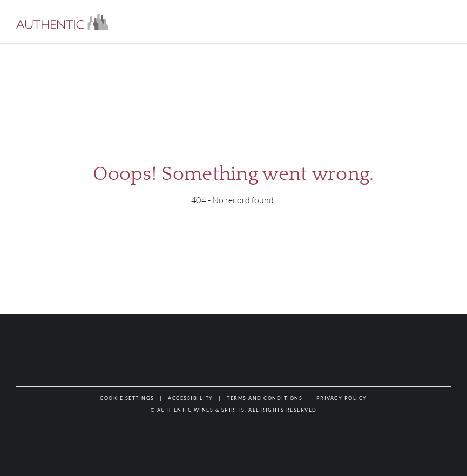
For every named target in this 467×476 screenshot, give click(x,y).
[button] (62, 22)
